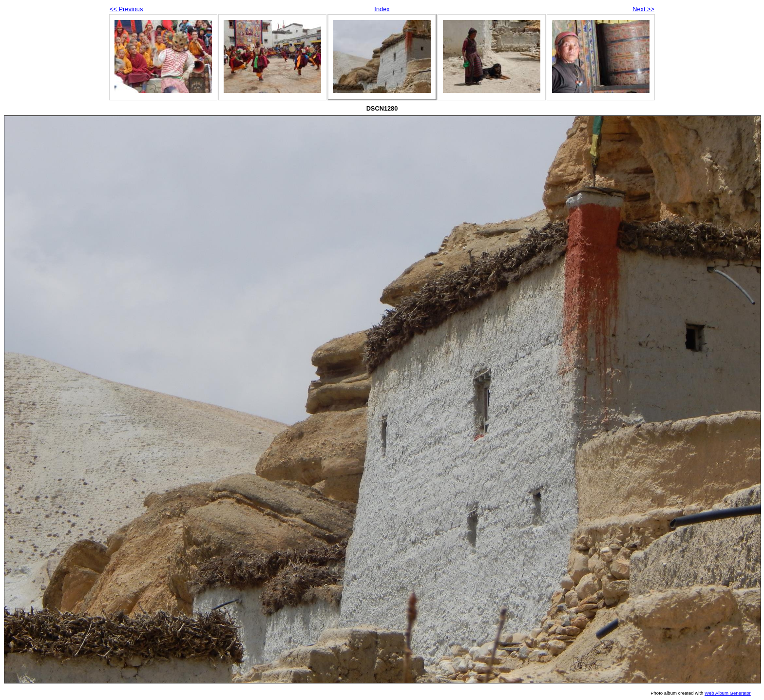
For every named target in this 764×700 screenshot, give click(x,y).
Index (382, 9)
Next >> (643, 9)
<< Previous (126, 9)
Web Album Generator (728, 693)
